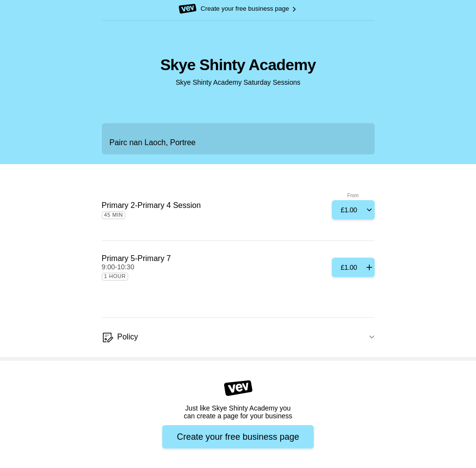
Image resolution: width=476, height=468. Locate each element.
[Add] (353, 210)
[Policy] (238, 337)
